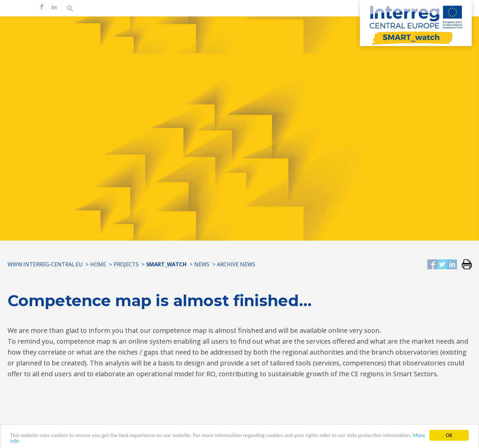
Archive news (236, 264)
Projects (126, 264)
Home (98, 264)
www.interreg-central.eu (45, 264)
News (202, 264)
